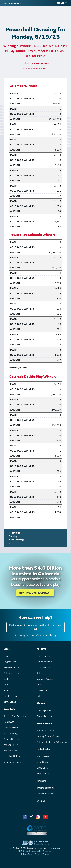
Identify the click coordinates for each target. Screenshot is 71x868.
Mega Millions (10, 662)
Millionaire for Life (12, 668)
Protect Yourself (44, 662)
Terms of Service (42, 854)
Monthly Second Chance (48, 736)
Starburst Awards (45, 679)
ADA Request (24, 851)
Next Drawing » (16, 541)
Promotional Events (46, 731)
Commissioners (44, 656)
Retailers (41, 781)
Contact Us (42, 691)
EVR (39, 696)
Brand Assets (43, 757)
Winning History (11, 745)
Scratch (7, 691)
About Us (41, 649)
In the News (42, 762)
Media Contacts (44, 774)
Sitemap (41, 801)
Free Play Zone (11, 696)
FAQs (39, 685)
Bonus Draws (10, 702)
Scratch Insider (11, 728)
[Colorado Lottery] (14, 3)
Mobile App (9, 722)
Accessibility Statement (42, 851)
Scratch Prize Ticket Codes (16, 716)
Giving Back (42, 768)
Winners (41, 703)
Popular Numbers (12, 739)
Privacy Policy (27, 854)
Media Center (43, 749)
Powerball (8, 656)
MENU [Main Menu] (62, 3)
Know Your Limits (45, 668)
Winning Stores (11, 751)
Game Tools (9, 709)
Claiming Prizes (44, 711)
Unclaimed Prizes (12, 756)
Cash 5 (7, 679)
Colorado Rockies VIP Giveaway (52, 742)
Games (7, 649)
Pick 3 (6, 685)
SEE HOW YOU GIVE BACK (35, 593)
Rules (39, 673)
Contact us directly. (47, 635)
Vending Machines (12, 762)
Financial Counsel (45, 716)
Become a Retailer (45, 788)
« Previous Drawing (14, 535)
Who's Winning (11, 733)
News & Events (44, 723)
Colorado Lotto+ (11, 673)
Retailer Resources (45, 794)
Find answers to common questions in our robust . (35, 627)
